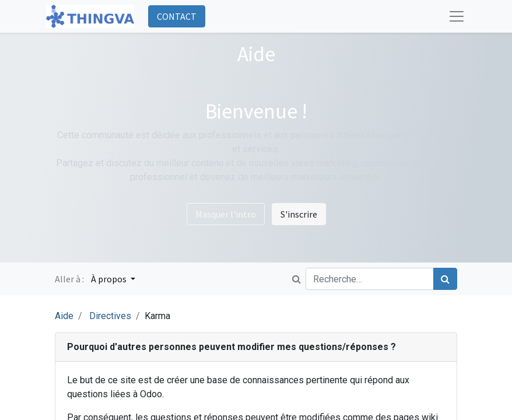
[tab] (256, 347)
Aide (64, 316)
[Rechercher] (445, 279)
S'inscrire (299, 214)
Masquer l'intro (226, 214)
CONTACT (177, 16)
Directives (110, 316)
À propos (110, 279)
